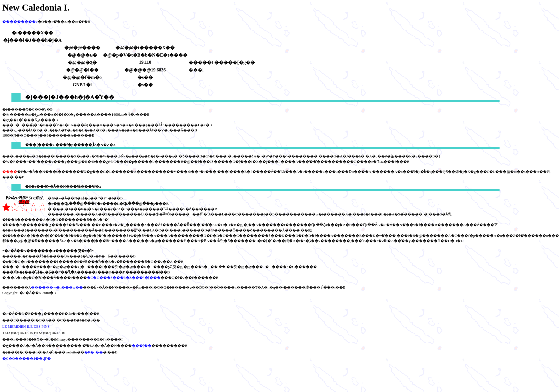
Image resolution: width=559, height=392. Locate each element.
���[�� (142, 346)
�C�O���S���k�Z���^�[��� (124, 278)
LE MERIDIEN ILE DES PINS (26, 326)
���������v (20, 22)
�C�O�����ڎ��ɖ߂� (27, 358)
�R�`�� (94, 352)
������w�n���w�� (57, 287)
